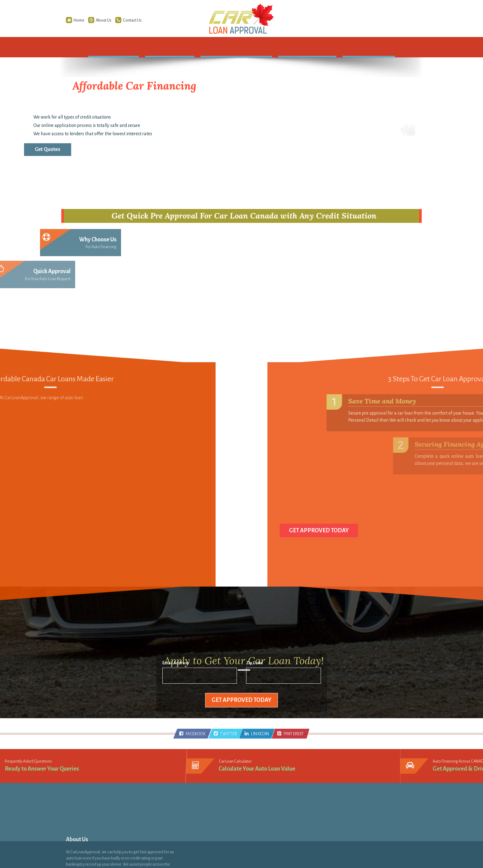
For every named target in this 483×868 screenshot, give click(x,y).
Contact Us (120, 20)
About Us (91, 20)
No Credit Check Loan (275, 814)
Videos (200, 831)
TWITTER (225, 734)
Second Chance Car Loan (278, 805)
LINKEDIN (257, 734)
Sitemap (202, 805)
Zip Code (254, 665)
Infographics (206, 823)
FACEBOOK (192, 734)
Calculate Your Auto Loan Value (258, 768)
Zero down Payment (274, 823)
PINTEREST (291, 734)
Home (66, 20)
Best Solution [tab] (104, 303)
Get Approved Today (241, 700)
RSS (198, 814)
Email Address (176, 665)
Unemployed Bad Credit (277, 831)
